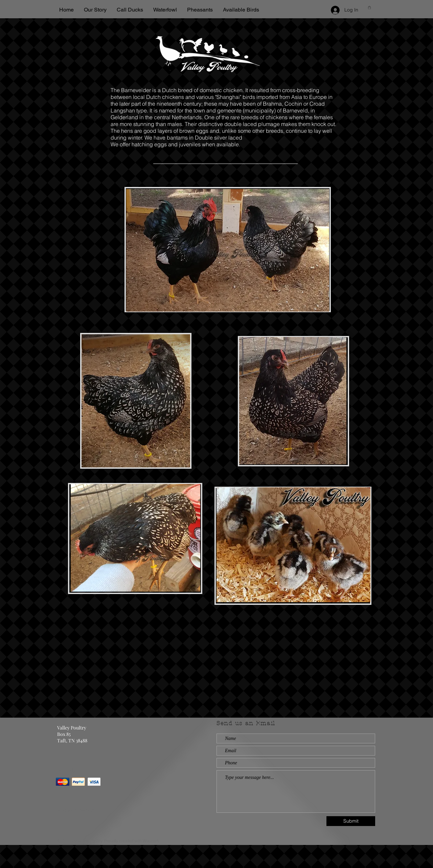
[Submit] (351, 821)
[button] (369, 7)
